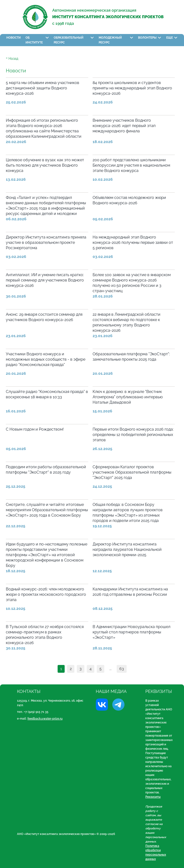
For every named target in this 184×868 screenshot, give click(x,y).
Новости (13, 38)
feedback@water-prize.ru (45, 719)
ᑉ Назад (12, 59)
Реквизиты (153, 797)
